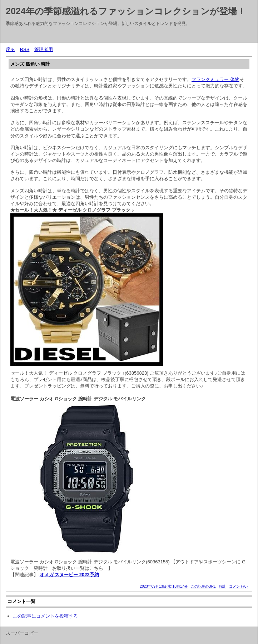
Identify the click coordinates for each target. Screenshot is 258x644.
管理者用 (44, 49)
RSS (25, 49)
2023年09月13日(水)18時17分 (163, 586)
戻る (10, 49)
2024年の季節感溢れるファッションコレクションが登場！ (126, 11)
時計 (222, 586)
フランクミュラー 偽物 (215, 79)
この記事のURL (203, 586)
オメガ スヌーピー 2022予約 (69, 575)
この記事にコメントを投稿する (45, 616)
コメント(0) (238, 586)
